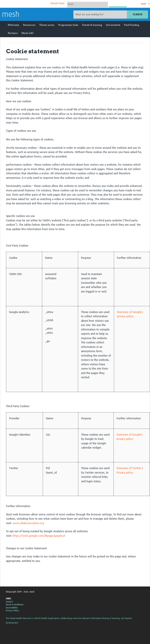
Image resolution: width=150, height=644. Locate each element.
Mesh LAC (28, 33)
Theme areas (47, 25)
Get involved (113, 25)
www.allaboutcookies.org (28, 523)
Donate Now (58, 3)
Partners (13, 33)
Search (137, 14)
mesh (11, 15)
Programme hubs (68, 25)
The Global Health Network (31, 4)
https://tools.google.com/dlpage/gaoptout (39, 536)
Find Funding (132, 25)
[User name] (87, 4)
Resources (29, 25)
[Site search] (101, 15)
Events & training (92, 25)
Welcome (14, 25)
